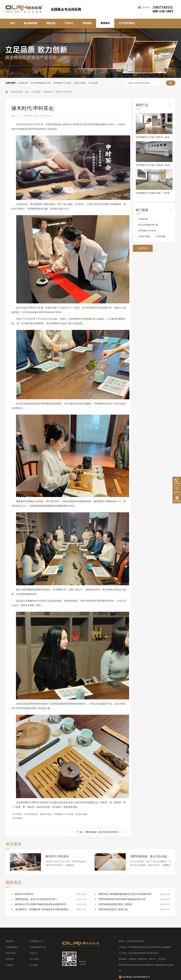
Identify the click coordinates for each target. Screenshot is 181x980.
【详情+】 (70, 865)
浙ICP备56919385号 (136, 941)
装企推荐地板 (31, 23)
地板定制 (51, 23)
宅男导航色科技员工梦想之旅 (113, 909)
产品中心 (69, 23)
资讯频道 (37, 92)
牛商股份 (133, 959)
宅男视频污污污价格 (62, 83)
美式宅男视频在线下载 (41, 83)
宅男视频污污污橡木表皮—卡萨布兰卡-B (154, 193)
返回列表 (143, 248)
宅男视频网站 (12, 947)
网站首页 (10, 941)
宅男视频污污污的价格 (64, 814)
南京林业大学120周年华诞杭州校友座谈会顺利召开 (41, 904)
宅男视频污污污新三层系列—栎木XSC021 (154, 165)
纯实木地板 (11, 953)
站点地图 (34, 965)
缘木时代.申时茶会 (64, 92)
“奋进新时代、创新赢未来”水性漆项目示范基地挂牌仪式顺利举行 (43, 909)
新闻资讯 (105, 23)
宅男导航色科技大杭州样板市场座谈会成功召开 (122, 899)
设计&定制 (34, 959)
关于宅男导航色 (127, 23)
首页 (12, 23)
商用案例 (87, 23)
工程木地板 (93, 83)
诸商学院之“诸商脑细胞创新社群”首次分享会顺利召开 (125, 894)
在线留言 (10, 965)
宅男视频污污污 (37, 941)
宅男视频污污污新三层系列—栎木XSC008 (154, 137)
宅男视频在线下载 (38, 947)
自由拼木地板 (81, 814)
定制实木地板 (80, 83)
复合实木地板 (46, 814)
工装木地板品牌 (31, 814)
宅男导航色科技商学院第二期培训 (115, 904)
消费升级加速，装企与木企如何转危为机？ (103, 832)
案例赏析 (10, 959)
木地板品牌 (23, 83)
